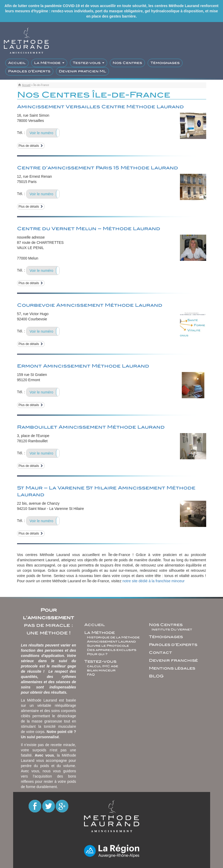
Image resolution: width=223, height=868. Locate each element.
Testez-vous (89, 63)
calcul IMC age (103, 666)
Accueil (17, 63)
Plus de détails (31, 146)
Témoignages (165, 63)
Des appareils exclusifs (112, 650)
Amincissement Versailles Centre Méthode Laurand (100, 107)
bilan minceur (101, 670)
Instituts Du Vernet (172, 629)
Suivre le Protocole (108, 646)
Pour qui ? (97, 654)
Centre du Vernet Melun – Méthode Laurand (89, 229)
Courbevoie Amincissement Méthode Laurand (90, 305)
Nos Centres (127, 63)
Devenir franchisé (173, 660)
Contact (160, 653)
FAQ (91, 675)
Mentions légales (172, 668)
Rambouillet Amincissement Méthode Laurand (91, 427)
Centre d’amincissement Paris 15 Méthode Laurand (98, 168)
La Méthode (49, 63)
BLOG (156, 676)
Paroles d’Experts (29, 71)
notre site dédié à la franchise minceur (154, 581)
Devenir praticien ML (82, 71)
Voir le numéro (42, 133)
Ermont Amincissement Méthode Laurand (83, 366)
